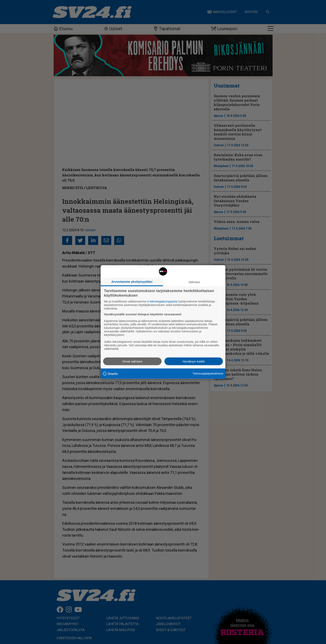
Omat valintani (132, 361)
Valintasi (194, 282)
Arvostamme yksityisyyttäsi (132, 282)
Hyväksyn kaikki (194, 361)
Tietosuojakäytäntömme (208, 374)
